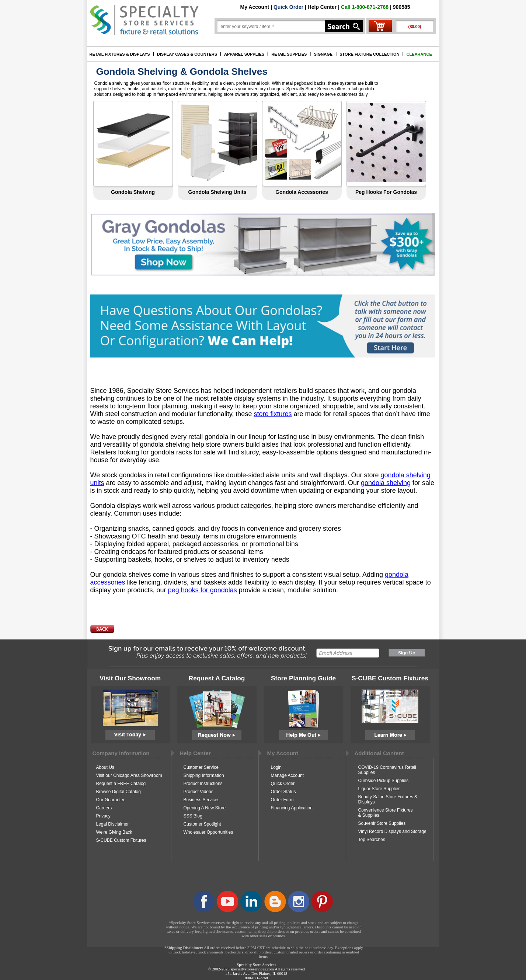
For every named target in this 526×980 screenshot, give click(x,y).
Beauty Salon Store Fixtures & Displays (388, 799)
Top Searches (372, 840)
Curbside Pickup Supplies (384, 781)
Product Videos (198, 792)
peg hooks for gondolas (203, 590)
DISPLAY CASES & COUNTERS (187, 54)
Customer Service (201, 767)
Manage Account (287, 775)
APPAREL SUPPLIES (244, 54)
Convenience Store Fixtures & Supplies (386, 813)
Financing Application (292, 808)
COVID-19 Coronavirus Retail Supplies (387, 770)
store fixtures (273, 414)
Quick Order (288, 7)
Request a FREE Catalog (121, 784)
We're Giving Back (114, 832)
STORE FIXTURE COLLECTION (369, 54)
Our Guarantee (111, 800)
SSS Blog (193, 816)
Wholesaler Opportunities (208, 832)
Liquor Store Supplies (379, 789)
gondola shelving (386, 483)
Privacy (103, 816)
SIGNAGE (323, 54)
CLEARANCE (419, 54)
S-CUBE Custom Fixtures (121, 840)
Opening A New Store (205, 808)
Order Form (282, 800)
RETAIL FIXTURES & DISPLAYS (120, 54)
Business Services (202, 800)
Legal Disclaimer (113, 824)
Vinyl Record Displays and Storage (392, 831)
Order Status (283, 792)
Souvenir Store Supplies (382, 823)
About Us (105, 767)
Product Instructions (203, 784)
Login (276, 767)
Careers (104, 808)
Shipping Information (204, 775)
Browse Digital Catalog (119, 792)
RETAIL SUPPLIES (289, 54)
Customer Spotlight (202, 824)
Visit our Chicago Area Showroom (129, 775)
